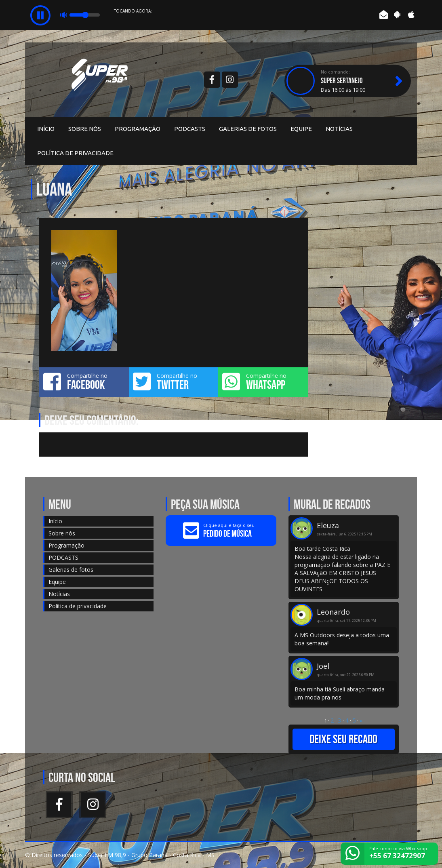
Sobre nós (85, 129)
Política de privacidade (75, 153)
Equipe (301, 129)
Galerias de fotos (248, 129)
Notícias (339, 129)
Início (46, 129)
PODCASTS (190, 129)
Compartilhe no (84, 381)
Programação (138, 129)
